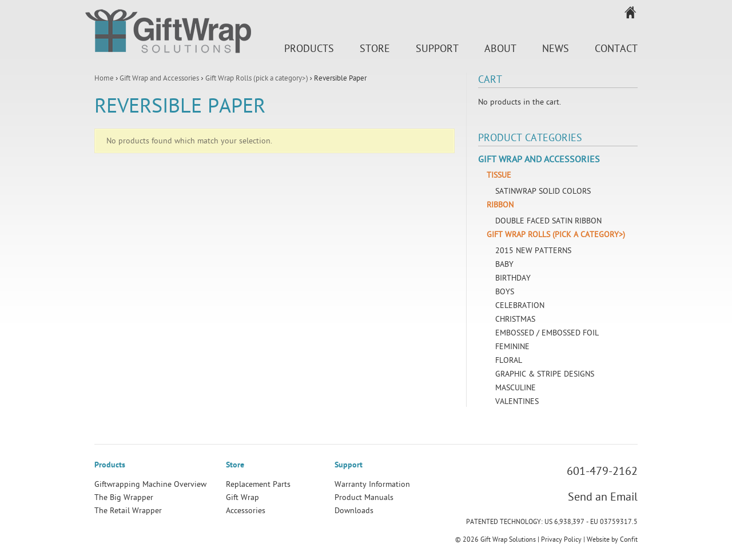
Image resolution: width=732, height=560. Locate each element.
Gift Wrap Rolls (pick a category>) (257, 78)
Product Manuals (364, 497)
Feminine (512, 347)
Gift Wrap (242, 497)
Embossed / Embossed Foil (547, 333)
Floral (509, 360)
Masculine (516, 388)
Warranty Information (372, 484)
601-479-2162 (602, 471)
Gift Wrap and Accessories (159, 78)
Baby (504, 264)
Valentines (517, 401)
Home (104, 78)
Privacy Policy (561, 539)
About (500, 49)
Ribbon (500, 205)
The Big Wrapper (124, 497)
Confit (629, 539)
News (556, 49)
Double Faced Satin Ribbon (548, 221)
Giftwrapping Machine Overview (150, 484)
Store (375, 49)
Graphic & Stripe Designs (545, 374)
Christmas (515, 319)
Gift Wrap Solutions (168, 33)
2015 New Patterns (533, 251)
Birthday (513, 278)
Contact (616, 49)
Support (437, 49)
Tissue (499, 175)
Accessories (246, 511)
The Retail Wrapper (128, 511)
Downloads (354, 511)
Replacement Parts (258, 484)
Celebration (520, 305)
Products (309, 49)
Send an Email (603, 497)
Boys (505, 292)
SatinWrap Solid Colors (543, 191)
